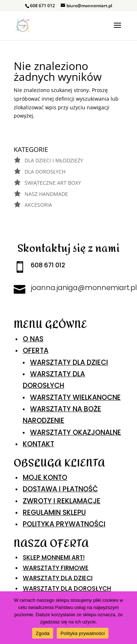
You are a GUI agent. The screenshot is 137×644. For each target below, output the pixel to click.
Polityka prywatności (83, 633)
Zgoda (43, 633)
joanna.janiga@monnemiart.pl (84, 288)
